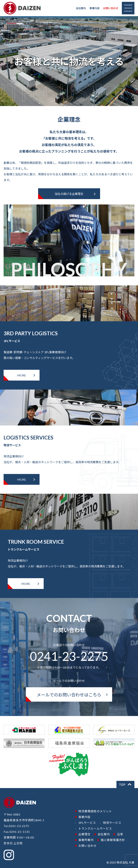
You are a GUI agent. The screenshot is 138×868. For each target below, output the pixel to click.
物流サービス (112, 823)
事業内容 (95, 8)
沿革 (120, 834)
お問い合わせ (111, 8)
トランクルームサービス (95, 828)
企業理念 (84, 834)
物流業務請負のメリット (95, 811)
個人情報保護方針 (113, 840)
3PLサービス (87, 823)
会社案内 (81, 8)
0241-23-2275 (69, 656)
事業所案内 (86, 840)
